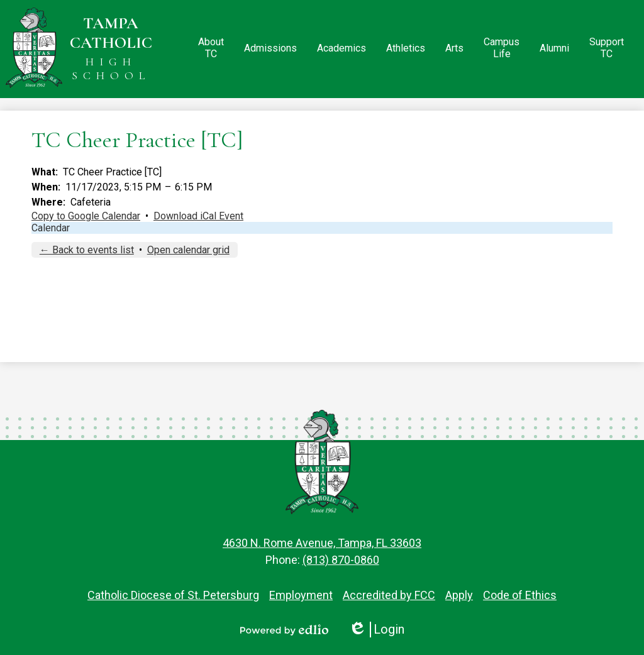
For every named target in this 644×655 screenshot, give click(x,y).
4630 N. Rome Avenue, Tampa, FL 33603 (322, 543)
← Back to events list (87, 250)
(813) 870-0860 (341, 560)
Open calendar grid (188, 250)
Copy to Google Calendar (86, 216)
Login (376, 630)
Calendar (51, 228)
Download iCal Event (198, 216)
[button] (211, 49)
